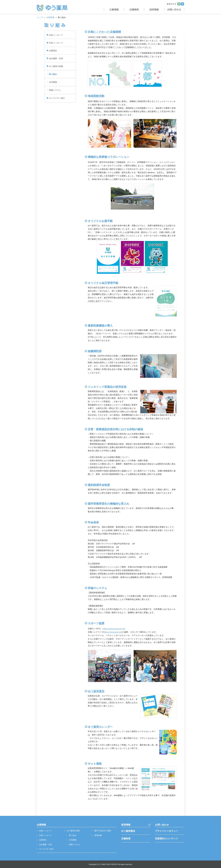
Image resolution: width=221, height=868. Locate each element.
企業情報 (50, 17)
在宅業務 (53, 82)
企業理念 (53, 51)
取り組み (53, 74)
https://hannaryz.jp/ (113, 632)
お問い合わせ (162, 825)
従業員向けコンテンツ (167, 838)
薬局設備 (98, 835)
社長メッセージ (56, 43)
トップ (40, 17)
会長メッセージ (56, 35)
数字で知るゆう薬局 (103, 831)
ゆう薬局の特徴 (56, 66)
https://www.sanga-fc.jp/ (114, 629)
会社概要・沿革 (56, 59)
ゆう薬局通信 (96, 691)
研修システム (55, 90)
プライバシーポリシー (167, 831)
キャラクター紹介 (57, 98)
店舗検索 (126, 838)
